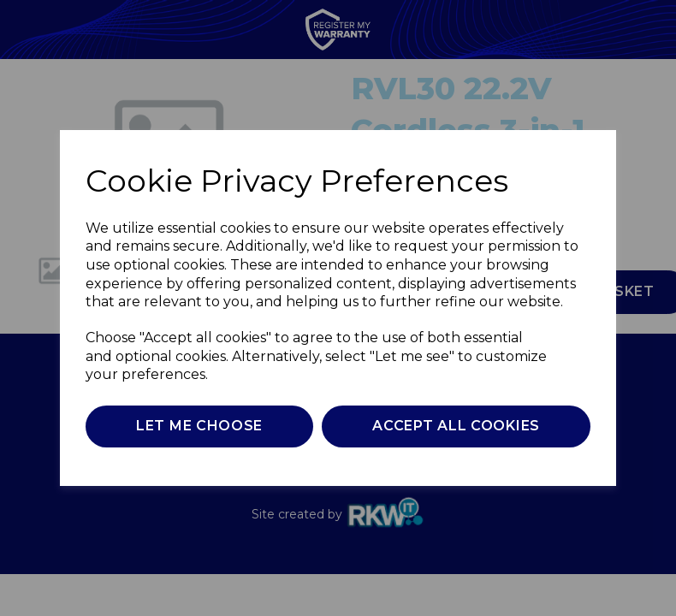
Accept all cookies (456, 426)
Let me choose (199, 426)
